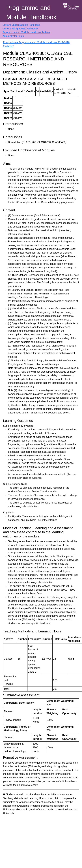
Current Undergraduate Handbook (21, 25)
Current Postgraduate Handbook (20, 29)
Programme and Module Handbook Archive (26, 32)
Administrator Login (13, 36)
